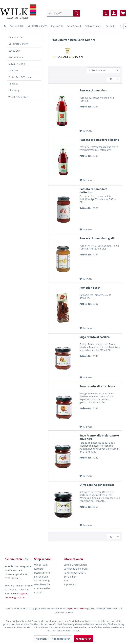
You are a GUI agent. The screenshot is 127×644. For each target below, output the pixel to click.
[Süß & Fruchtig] (94, 26)
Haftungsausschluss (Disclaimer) (75, 575)
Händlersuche (42, 584)
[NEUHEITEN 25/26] (37, 26)
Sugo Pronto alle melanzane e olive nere (99, 437)
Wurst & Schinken (18, 97)
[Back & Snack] (74, 26)
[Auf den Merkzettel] (86, 131)
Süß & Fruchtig (17, 64)
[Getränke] (111, 26)
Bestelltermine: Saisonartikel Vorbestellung (43, 577)
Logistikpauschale (75, 608)
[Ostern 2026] (17, 26)
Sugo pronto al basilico (95, 337)
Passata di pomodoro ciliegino (99, 140)
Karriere (39, 569)
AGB (66, 580)
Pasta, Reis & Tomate (20, 77)
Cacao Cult (14, 51)
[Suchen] (76, 13)
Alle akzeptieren (61, 639)
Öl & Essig (14, 90)
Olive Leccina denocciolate (97, 485)
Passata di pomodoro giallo (97, 239)
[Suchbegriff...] (63, 13)
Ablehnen (41, 639)
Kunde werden (42, 588)
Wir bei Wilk (41, 565)
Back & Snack (16, 57)
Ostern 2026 (15, 37)
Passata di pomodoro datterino (94, 191)
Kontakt (38, 592)
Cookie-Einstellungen (75, 565)
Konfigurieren (83, 639)
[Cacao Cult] (57, 26)
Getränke (13, 71)
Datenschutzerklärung (76, 569)
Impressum (70, 584)
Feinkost (13, 84)
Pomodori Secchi (90, 288)
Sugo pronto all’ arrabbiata (97, 386)
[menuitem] (63, 13)
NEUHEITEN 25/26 (18, 44)
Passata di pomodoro (94, 91)
